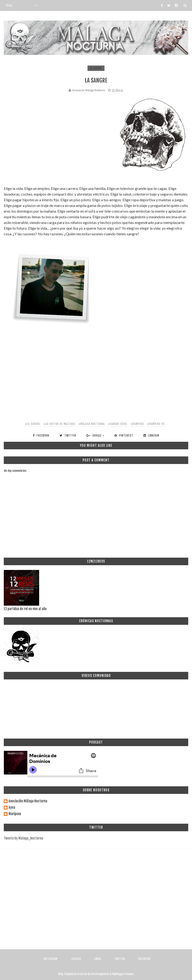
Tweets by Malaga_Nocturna (23, 838)
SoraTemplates (100, 974)
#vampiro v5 (156, 424)
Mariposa (15, 814)
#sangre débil (118, 424)
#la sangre (33, 424)
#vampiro (137, 424)
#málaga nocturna (92, 424)
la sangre (96, 68)
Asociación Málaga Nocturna (28, 801)
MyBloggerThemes (123, 974)
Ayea (12, 808)
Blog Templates (67, 974)
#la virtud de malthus (59, 424)
